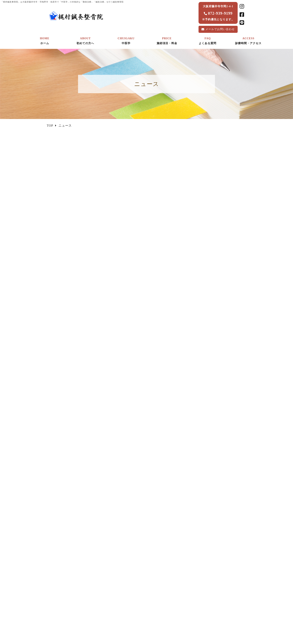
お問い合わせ (220, 29)
